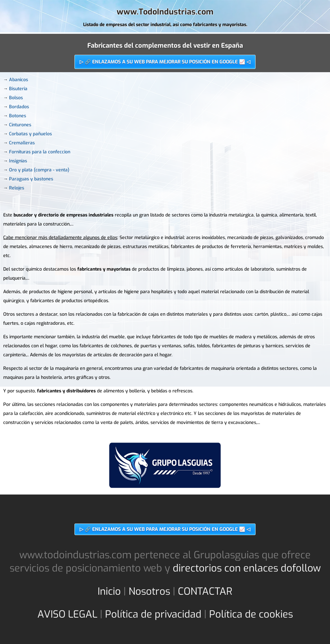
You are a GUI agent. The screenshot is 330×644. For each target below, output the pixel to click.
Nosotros (149, 591)
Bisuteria (18, 89)
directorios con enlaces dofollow (247, 568)
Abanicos (19, 80)
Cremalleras (22, 143)
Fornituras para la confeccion (40, 152)
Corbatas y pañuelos (30, 134)
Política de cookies (251, 614)
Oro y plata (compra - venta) (39, 170)
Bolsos (16, 98)
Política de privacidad (153, 614)
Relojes (17, 188)
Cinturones (20, 125)
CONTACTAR (205, 591)
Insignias (18, 161)
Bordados (19, 107)
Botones (18, 116)
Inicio (109, 591)
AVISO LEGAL (67, 614)
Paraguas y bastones (31, 179)
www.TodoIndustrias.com (165, 12)
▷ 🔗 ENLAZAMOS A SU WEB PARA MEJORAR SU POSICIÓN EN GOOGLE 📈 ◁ (165, 62)
